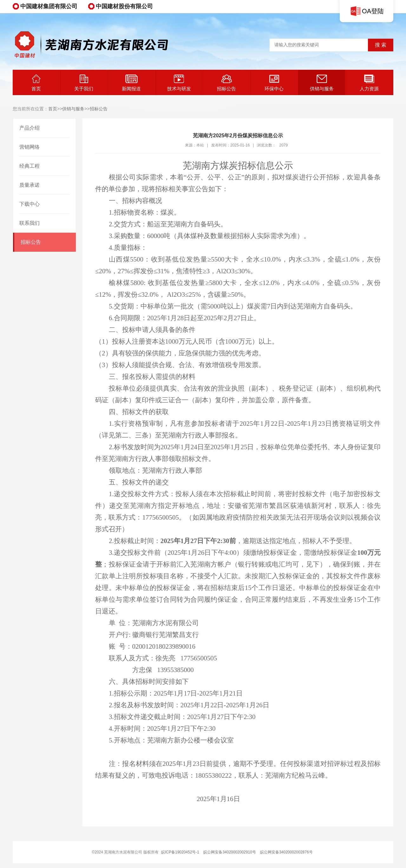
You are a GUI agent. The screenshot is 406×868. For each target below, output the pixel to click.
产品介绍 (29, 128)
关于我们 (84, 83)
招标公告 (226, 83)
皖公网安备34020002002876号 (286, 852)
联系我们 (29, 223)
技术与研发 (179, 83)
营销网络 (29, 147)
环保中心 (274, 83)
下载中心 (29, 204)
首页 (36, 83)
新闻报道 (131, 83)
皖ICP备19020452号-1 (180, 852)
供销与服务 (322, 83)
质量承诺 (29, 185)
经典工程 (29, 166)
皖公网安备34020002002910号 (229, 852)
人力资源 (369, 83)
